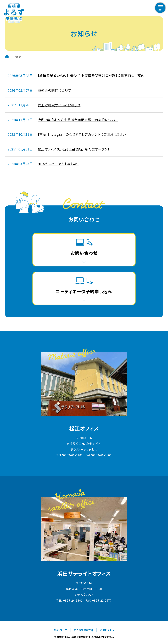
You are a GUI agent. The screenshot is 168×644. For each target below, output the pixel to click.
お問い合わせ (107, 630)
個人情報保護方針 (83, 630)
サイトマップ (60, 630)
